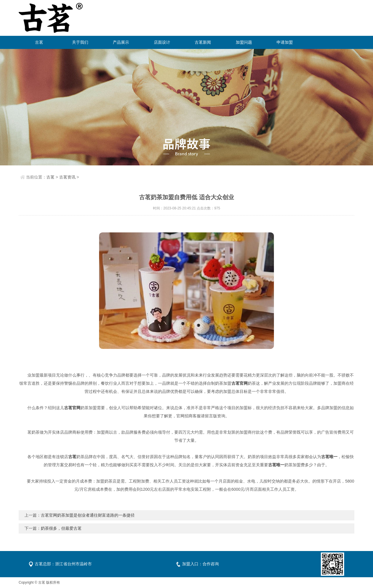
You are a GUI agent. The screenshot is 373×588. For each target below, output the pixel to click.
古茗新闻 (203, 42)
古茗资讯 (67, 177)
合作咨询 (211, 564)
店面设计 (162, 42)
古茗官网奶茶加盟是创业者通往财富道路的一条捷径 (88, 515)
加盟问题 (244, 42)
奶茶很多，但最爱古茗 (61, 528)
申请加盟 (285, 42)
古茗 (39, 42)
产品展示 (121, 42)
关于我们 (80, 42)
